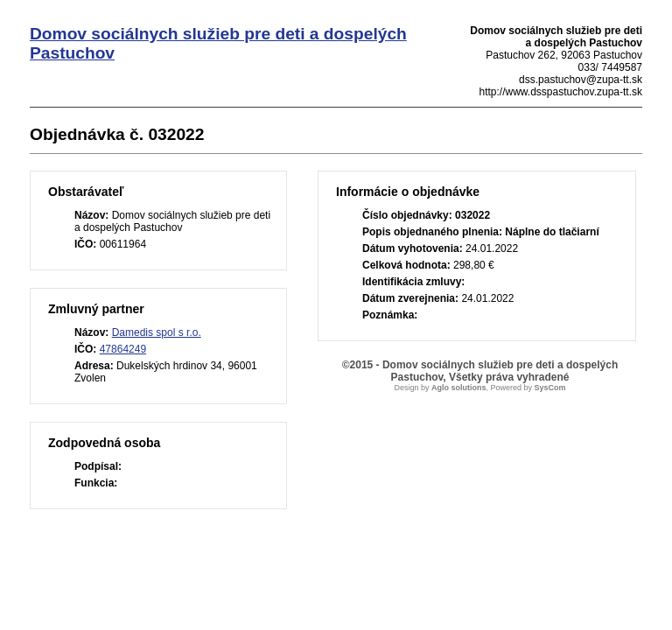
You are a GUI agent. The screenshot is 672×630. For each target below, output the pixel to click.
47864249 (123, 349)
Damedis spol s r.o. (157, 332)
